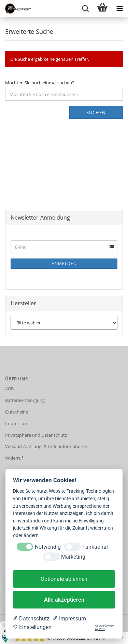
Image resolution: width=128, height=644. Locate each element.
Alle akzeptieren (64, 600)
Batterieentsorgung (25, 400)
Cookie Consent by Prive (105, 627)
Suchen (96, 112)
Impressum (17, 423)
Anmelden (64, 263)
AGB (9, 389)
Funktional (95, 547)
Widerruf (14, 458)
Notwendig (48, 547)
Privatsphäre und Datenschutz (36, 435)
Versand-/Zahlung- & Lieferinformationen (47, 446)
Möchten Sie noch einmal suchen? (40, 83)
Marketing (73, 557)
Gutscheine (17, 412)
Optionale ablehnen (64, 579)
